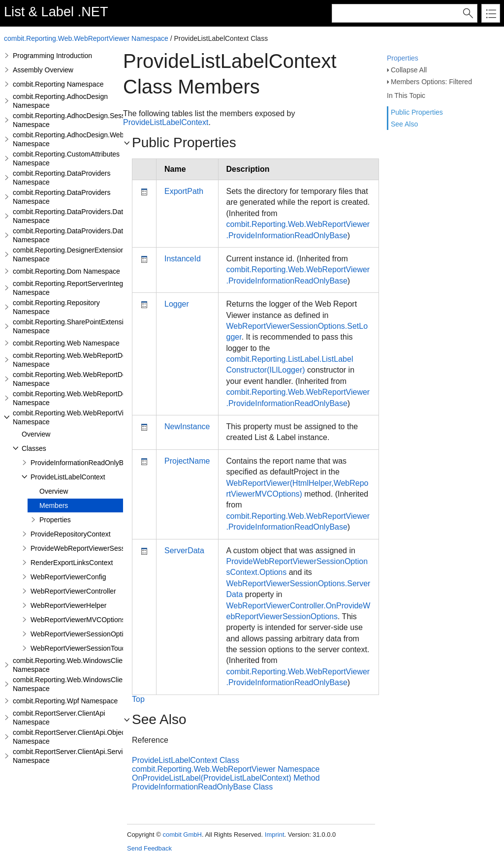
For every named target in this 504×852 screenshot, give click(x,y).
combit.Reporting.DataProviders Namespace (62, 178)
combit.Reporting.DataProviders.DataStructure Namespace (84, 216)
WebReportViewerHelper (68, 605)
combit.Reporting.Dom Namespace (66, 271)
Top (138, 699)
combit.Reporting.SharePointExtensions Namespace (74, 326)
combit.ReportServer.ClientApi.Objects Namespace (72, 737)
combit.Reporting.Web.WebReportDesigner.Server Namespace (90, 379)
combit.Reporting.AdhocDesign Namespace (60, 101)
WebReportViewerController (73, 591)
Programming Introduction (52, 56)
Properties (403, 58)
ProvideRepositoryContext (71, 534)
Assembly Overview (43, 70)
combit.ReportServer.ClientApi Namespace (59, 718)
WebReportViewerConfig (68, 577)
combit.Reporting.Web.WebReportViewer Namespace (86, 38)
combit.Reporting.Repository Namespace (56, 307)
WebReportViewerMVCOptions (78, 620)
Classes (34, 448)
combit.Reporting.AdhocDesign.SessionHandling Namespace (87, 120)
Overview (36, 434)
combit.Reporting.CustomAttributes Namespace (66, 158)
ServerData (184, 551)
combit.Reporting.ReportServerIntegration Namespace (77, 288)
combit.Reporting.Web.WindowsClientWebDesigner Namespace (91, 665)
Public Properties (417, 112)
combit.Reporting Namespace (58, 84)
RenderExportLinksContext (72, 563)
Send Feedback (149, 848)
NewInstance (187, 426)
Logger (177, 304)
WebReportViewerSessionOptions (82, 634)
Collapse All (409, 70)
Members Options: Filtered (431, 82)
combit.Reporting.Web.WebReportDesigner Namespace (79, 360)
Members (54, 505)
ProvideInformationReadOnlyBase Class (202, 787)
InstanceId (183, 259)
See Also (404, 124)
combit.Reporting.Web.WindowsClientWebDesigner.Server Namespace (102, 684)
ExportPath (184, 191)
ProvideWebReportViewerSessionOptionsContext (106, 548)
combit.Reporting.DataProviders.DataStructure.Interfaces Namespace (100, 235)
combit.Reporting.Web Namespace (66, 343)
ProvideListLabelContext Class (186, 760)
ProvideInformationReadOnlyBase (83, 463)
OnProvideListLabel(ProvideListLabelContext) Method (226, 778)
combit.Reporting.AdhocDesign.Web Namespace (68, 139)
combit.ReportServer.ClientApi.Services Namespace (73, 756)
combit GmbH (182, 835)
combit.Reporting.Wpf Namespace (65, 701)
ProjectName (187, 461)
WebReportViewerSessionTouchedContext (95, 648)
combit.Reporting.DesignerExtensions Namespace (70, 254)
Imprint (275, 835)
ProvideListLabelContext (68, 477)
